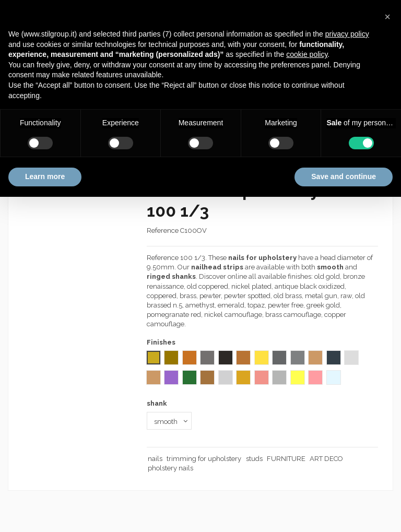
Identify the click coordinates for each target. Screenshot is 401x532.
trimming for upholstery (204, 459)
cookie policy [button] (307, 54)
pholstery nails (170, 468)
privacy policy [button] (347, 34)
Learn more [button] (45, 176)
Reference (163, 230)
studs (254, 459)
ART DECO (326, 459)
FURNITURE (286, 459)
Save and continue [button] (344, 176)
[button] (387, 17)
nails (155, 459)
